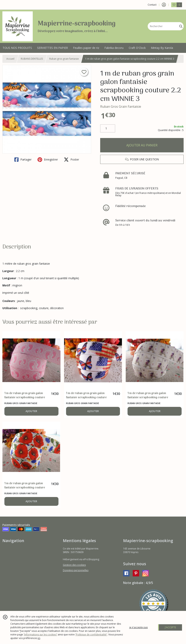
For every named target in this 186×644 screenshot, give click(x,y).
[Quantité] (108, 128)
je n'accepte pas (139, 627)
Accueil (10, 59)
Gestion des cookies (74, 565)
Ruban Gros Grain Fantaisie (121, 107)
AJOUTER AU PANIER (142, 145)
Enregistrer (48, 160)
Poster (71, 160)
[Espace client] (164, 5)
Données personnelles (76, 570)
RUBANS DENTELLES (32, 59)
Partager (23, 160)
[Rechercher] (181, 26)
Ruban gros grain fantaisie (64, 59)
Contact (152, 5)
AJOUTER (31, 411)
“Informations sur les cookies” (40, 635)
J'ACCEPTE (170, 627)
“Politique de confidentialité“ (91, 635)
